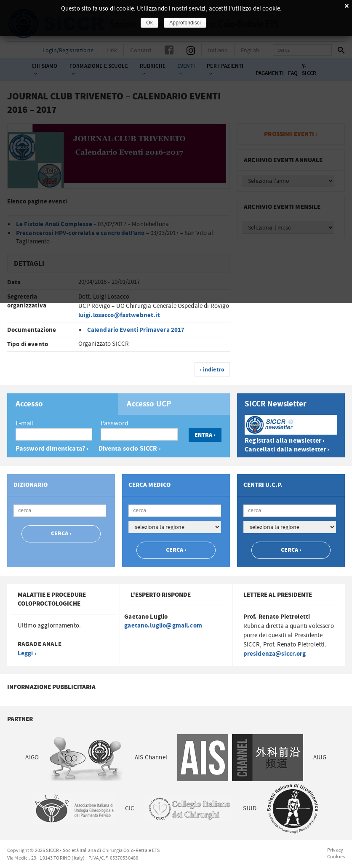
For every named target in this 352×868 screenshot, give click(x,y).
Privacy (335, 850)
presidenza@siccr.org (275, 654)
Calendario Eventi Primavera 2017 (136, 330)
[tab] (63, 404)
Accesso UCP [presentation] (149, 404)
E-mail (25, 423)
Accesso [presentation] (29, 404)
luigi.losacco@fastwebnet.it (119, 315)
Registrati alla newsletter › (285, 441)
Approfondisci (185, 23)
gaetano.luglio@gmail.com (163, 626)
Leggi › (27, 653)
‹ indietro (212, 370)
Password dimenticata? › (52, 449)
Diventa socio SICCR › (130, 449)
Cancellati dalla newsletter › (287, 450)
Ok (149, 23)
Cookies (336, 857)
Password (115, 423)
